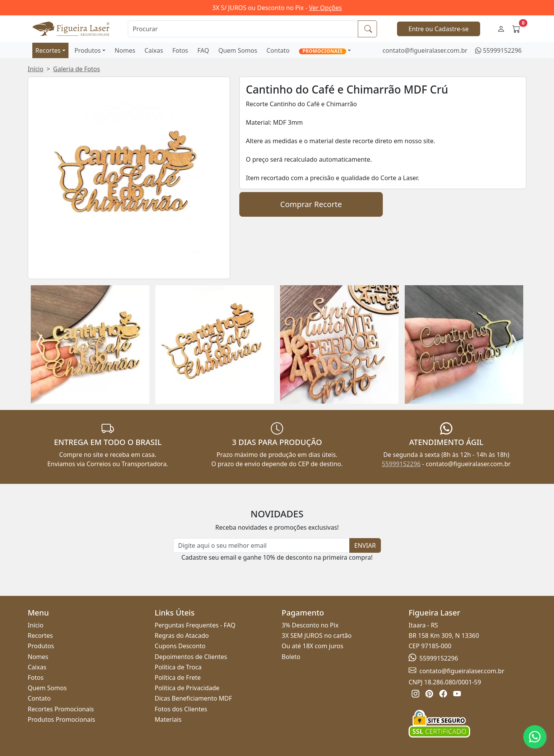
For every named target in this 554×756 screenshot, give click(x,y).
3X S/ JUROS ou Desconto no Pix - (277, 8)
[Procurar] (243, 29)
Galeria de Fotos (77, 69)
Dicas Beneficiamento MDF (193, 698)
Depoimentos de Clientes (191, 657)
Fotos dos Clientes (181, 709)
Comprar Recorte (311, 204)
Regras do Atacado (182, 636)
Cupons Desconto (180, 646)
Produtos (88, 50)
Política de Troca (178, 667)
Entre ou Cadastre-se (439, 29)
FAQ (203, 50)
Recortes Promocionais (61, 709)
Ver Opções (325, 8)
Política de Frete (178, 677)
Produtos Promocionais (61, 719)
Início (36, 69)
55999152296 (502, 50)
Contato (278, 50)
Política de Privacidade (187, 688)
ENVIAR (365, 545)
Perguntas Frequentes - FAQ (195, 625)
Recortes (48, 50)
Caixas (154, 50)
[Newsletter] (261, 545)
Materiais (168, 719)
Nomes (125, 50)
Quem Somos (238, 50)
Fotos (180, 50)
